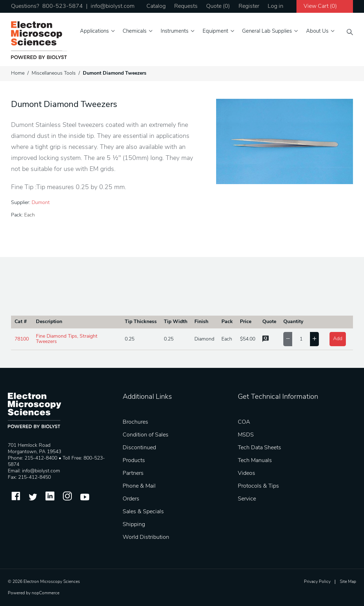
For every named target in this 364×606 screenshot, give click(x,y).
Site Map (348, 582)
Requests (186, 6)
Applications (94, 31)
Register (249, 6)
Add (338, 339)
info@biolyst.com (113, 6)
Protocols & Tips (258, 486)
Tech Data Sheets (259, 448)
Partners (133, 473)
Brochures (135, 422)
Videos (247, 473)
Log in (275, 6)
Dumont (41, 203)
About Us (317, 31)
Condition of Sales (146, 435)
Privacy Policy (317, 582)
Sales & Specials (143, 512)
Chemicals (135, 31)
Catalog (156, 6)
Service (247, 499)
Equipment (215, 31)
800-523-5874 (63, 6)
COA (244, 422)
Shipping (134, 525)
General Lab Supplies (267, 31)
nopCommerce (45, 593)
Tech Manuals (255, 461)
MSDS (246, 435)
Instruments (175, 31)
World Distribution (146, 537)
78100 (22, 339)
